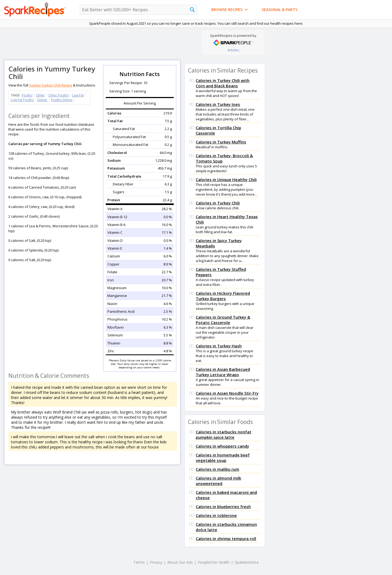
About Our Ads (180, 562)
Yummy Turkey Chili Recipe (51, 85)
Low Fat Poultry (22, 100)
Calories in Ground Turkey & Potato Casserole (223, 320)
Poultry (27, 95)
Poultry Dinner (62, 100)
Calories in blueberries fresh (223, 506)
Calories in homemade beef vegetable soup (223, 458)
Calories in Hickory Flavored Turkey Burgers (223, 296)
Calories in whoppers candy (222, 446)
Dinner (42, 100)
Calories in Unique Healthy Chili (226, 179)
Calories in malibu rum (217, 469)
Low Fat (78, 95)
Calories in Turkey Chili (218, 203)
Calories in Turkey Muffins (221, 142)
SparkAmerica (247, 562)
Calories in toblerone (216, 515)
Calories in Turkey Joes (218, 104)
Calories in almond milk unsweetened (218, 481)
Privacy (156, 562)
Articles (233, 50)
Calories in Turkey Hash (219, 346)
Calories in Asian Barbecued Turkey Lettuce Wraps (223, 372)
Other (40, 95)
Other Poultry (59, 95)
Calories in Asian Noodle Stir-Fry (227, 393)
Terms (139, 562)
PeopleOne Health (214, 562)
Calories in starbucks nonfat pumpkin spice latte (224, 434)
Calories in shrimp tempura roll (226, 538)
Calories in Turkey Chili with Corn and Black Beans (223, 83)
